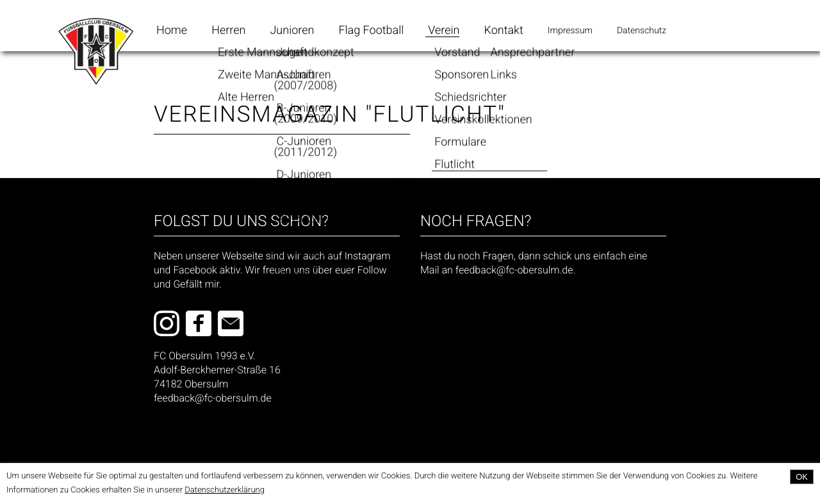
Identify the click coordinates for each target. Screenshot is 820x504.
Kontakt (504, 30)
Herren (228, 30)
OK (802, 477)
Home (172, 30)
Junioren (292, 30)
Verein (444, 30)
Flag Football (371, 30)
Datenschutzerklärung (225, 490)
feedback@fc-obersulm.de (213, 398)
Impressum (570, 31)
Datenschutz (642, 31)
